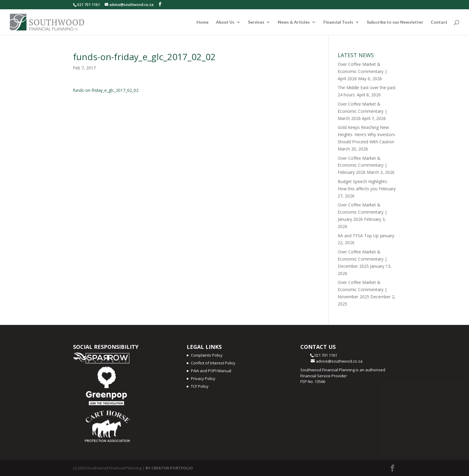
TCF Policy (200, 386)
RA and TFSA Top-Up (358, 236)
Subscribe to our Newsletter (395, 22)
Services (256, 22)
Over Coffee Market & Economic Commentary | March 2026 (362, 111)
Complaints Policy (207, 355)
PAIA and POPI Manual (211, 371)
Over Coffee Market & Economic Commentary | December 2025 (362, 259)
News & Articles (294, 22)
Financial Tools (338, 22)
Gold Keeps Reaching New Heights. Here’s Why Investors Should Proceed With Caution (366, 134)
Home (202, 22)
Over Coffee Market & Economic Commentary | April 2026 (362, 71)
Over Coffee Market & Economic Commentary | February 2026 (362, 165)
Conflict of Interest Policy (213, 363)
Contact (439, 22)
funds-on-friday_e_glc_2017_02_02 (106, 90)
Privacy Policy (203, 378)
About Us (225, 22)
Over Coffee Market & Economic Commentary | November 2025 (362, 289)
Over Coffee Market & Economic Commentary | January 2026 (362, 212)
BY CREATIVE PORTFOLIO (169, 468)
